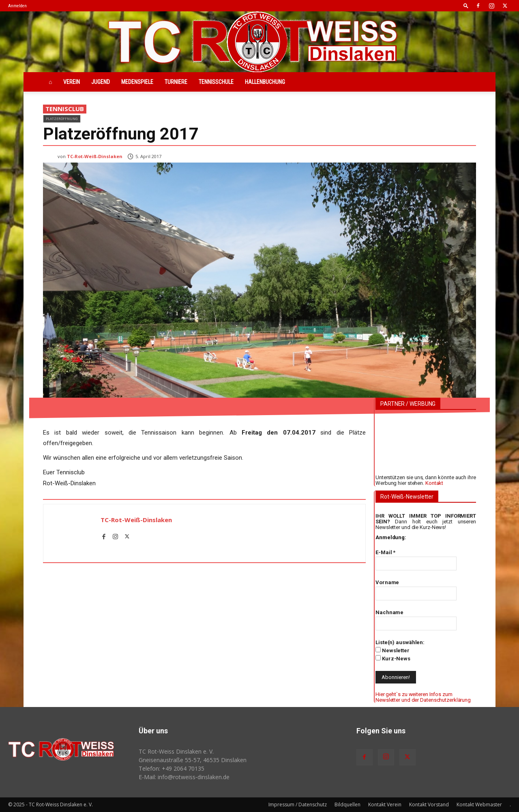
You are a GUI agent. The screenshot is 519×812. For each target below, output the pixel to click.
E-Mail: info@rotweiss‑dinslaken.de (184, 777)
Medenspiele (137, 82)
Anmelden (17, 6)
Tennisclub (65, 109)
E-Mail (385, 552)
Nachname (389, 612)
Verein (72, 82)
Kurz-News (393, 658)
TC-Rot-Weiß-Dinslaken (95, 156)
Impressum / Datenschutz (298, 805)
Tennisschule (216, 82)
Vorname (387, 582)
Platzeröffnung (62, 119)
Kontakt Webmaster (479, 805)
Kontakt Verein (385, 805)
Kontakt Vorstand (429, 805)
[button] (466, 5)
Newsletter (392, 650)
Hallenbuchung (265, 82)
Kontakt (434, 483)
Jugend (101, 82)
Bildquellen (347, 805)
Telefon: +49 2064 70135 (172, 768)
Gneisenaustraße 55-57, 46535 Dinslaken (193, 760)
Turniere (176, 82)
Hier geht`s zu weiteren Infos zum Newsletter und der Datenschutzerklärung (423, 697)
